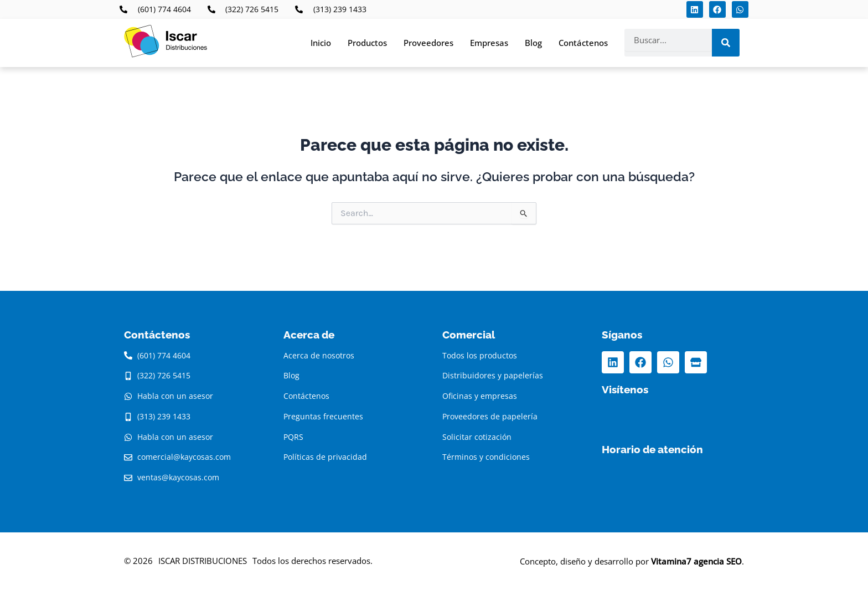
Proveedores (428, 43)
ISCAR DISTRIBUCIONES (203, 561)
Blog (533, 43)
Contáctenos (583, 43)
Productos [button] (367, 43)
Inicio (321, 43)
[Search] (726, 43)
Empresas (489, 43)
